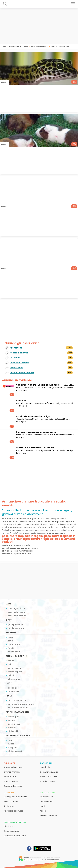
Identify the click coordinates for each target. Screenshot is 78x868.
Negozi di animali (19, 353)
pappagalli (13, 688)
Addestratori (17, 368)
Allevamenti (16, 348)
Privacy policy (46, 797)
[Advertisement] (39, 26)
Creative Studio (37, 860)
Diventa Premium (12, 772)
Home (4, 47)
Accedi (43, 811)
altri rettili (13, 731)
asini (10, 664)
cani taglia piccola (17, 608)
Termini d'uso (46, 801)
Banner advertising (13, 786)
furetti (11, 648)
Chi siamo (9, 826)
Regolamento (47, 793)
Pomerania (21, 401)
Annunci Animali (16, 47)
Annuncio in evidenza (14, 767)
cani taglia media (17, 612)
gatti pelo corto (16, 625)
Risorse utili (46, 763)
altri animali (14, 679)
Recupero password (14, 811)
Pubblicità (9, 763)
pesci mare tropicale (40, 47)
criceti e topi (14, 644)
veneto (54, 47)
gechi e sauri (14, 724)
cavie (11, 641)
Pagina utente (11, 781)
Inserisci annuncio (48, 816)
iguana (11, 720)
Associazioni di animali (22, 373)
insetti (11, 744)
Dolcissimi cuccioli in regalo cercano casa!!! (37, 432)
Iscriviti (43, 806)
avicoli (11, 675)
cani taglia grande (17, 616)
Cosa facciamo (11, 831)
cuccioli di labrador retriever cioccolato (35, 448)
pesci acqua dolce (17, 700)
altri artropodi (15, 751)
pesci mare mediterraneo (21, 704)
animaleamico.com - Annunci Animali (45, 858)
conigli (11, 637)
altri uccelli (13, 692)
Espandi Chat (10, 777)
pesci (26, 47)
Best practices (11, 801)
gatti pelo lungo (16, 628)
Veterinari (15, 358)
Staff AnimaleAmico (15, 822)
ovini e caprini (15, 672)
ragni (10, 740)
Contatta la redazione (15, 836)
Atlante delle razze (49, 777)
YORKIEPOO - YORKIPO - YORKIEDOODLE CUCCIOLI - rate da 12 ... (45, 385)
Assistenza (9, 806)
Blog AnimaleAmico (49, 772)
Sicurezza (9, 793)
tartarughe (13, 717)
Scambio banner (48, 781)
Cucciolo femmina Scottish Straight (33, 416)
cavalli (11, 661)
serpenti (12, 728)
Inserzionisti (45, 767)
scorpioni (12, 747)
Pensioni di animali (20, 363)
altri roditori (14, 652)
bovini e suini (14, 668)
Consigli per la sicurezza (15, 797)
